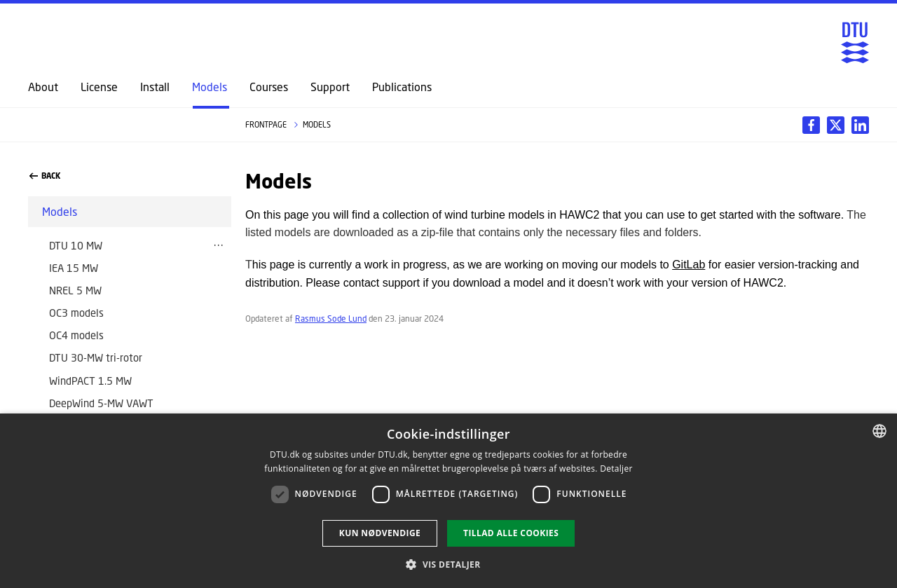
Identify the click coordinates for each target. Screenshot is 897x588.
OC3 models (76, 313)
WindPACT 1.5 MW (90, 381)
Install (155, 87)
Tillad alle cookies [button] (511, 533)
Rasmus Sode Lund (331, 319)
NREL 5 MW (75, 290)
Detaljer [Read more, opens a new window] (616, 469)
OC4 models (76, 335)
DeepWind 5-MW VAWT (101, 403)
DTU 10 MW (76, 245)
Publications (402, 87)
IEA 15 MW (74, 268)
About (43, 87)
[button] (448, 564)
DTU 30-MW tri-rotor (96, 357)
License (99, 87)
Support (330, 87)
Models (210, 87)
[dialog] (448, 501)
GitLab (689, 265)
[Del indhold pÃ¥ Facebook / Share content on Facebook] (811, 125)
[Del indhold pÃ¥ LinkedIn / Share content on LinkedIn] (836, 125)
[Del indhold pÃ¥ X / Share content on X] (860, 125)
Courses (269, 87)
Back (45, 176)
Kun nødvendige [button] (380, 533)
